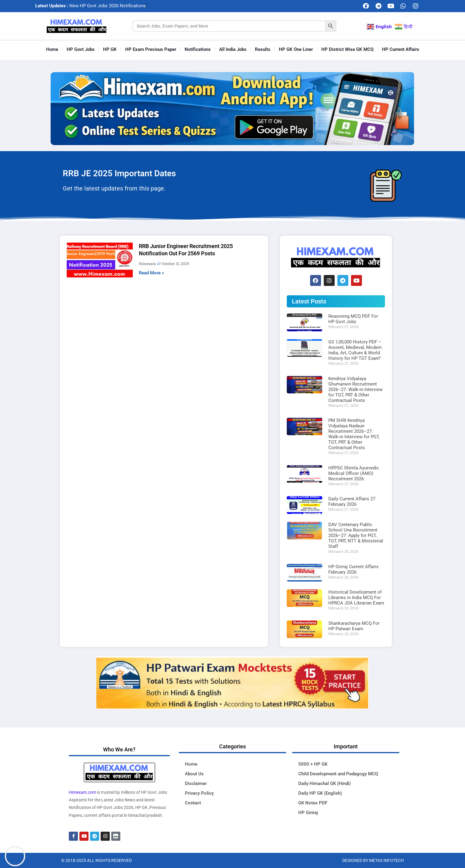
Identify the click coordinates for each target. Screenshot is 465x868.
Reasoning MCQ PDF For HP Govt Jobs (353, 319)
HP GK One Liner (296, 49)
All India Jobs (233, 49)
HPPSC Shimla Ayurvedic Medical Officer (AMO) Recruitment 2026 (354, 473)
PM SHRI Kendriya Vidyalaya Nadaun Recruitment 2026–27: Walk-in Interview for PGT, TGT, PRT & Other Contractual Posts (354, 434)
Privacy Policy (199, 793)
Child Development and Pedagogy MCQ (338, 774)
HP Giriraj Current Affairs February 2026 (353, 569)
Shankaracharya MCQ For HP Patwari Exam (354, 626)
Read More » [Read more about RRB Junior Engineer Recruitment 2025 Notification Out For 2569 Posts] (151, 273)
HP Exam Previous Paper (151, 49)
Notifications (198, 49)
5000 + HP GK (313, 764)
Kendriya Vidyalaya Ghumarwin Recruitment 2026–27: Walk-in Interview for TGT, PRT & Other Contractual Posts (355, 389)
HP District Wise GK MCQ (347, 49)
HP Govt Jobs (81, 49)
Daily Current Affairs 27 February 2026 (352, 502)
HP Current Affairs (401, 49)
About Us (194, 774)
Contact (193, 803)
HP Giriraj (308, 813)
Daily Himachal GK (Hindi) (324, 784)
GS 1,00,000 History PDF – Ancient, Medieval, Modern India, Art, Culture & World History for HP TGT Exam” (355, 350)
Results (263, 49)
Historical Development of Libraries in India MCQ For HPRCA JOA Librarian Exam (356, 598)
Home (52, 49)
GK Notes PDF (313, 803)
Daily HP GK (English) (320, 793)
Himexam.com (82, 792)
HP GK (110, 49)
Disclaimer (196, 784)
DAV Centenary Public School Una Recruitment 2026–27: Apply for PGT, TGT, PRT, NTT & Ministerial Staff (356, 535)
